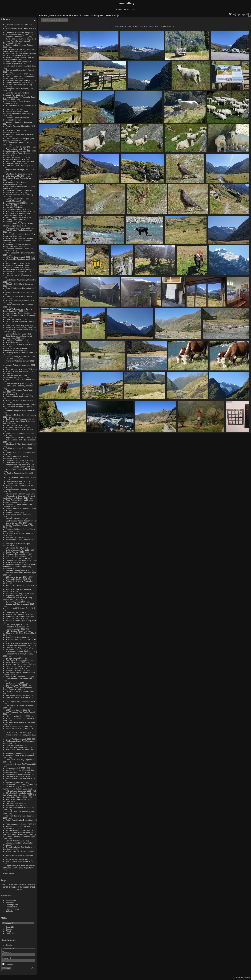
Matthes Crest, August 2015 (18, 593)
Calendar (10, 911)
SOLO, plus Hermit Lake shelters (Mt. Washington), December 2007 (18, 794)
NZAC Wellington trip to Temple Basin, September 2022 (18, 310)
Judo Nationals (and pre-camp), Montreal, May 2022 (18, 337)
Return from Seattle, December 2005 (21, 820)
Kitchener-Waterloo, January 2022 (20, 361)
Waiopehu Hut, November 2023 (19, 211)
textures (23, 885)
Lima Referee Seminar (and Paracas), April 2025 (16, 94)
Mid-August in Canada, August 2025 (21, 66)
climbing (13, 887)
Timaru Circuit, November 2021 (19, 369)
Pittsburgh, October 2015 (16, 579)
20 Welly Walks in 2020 (16, 427)
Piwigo (248, 977)
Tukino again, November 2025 (18, 39)
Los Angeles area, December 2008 (20, 702)
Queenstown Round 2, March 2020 (20, 469)
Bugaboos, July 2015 (15, 596)
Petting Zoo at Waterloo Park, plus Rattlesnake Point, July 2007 (19, 775)
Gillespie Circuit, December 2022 (20, 276)
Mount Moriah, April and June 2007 (20, 778)
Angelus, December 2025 (17, 37)
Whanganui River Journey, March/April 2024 (16, 183)
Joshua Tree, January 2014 (17, 614)
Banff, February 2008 (15, 745)
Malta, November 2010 (15, 662)
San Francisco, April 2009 (17, 685)
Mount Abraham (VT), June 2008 (20, 729)
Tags (8, 927)
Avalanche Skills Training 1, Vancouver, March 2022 (16, 349)
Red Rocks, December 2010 (18, 660)
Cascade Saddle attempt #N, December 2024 (17, 119)
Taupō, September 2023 (16, 217)
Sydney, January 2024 (15, 199)
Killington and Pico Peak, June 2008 (21, 735)
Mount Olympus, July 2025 (17, 74)
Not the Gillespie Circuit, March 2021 (21, 411)
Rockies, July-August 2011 (17, 647)
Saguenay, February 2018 (17, 554)
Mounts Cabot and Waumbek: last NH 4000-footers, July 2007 (19, 771)
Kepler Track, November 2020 (18, 438)
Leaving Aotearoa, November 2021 (20, 365)
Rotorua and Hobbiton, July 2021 (20, 386)
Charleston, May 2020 (15, 463)
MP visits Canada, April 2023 (18, 257)
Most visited (11, 900)
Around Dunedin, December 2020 (20, 429)
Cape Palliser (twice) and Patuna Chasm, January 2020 (18, 501)
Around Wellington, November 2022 (21, 288)
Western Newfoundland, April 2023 (20, 259)
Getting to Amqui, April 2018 (18, 550)
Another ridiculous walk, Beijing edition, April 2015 (18, 599)
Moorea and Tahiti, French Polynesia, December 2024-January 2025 (18, 114)
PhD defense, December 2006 (19, 791)
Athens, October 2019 (15, 519)
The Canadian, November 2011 (19, 643)
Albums (5, 19)
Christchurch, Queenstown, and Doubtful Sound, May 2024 (18, 175)
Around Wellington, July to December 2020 (15, 457)
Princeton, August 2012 (16, 627)
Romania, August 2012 (15, 629)
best (4, 885)
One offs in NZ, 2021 (15, 425)
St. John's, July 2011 (15, 650)
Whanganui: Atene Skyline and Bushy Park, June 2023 (17, 245)
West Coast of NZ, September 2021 (21, 379)
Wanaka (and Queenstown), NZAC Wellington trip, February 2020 (19, 497)
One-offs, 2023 (12, 274)
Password (7, 958)
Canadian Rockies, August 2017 (19, 560)
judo (20, 887)
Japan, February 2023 (15, 263)
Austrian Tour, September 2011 (19, 645)
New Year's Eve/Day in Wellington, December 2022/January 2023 (19, 270)
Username (7, 952)
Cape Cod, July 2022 (15, 319)
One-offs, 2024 (12, 205)
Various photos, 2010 (15, 658)
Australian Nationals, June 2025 (19, 80)
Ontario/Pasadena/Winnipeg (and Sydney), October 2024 (18, 140)
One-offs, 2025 (12, 109)
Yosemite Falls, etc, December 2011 (21, 639)
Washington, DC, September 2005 (20, 851)
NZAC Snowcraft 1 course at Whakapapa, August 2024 (16, 158)
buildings (32, 885)
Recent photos (12, 905)
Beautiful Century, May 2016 (18, 571)
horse (19, 889)
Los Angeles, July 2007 (16, 768)
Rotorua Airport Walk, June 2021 (20, 396)
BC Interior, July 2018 (15, 548)
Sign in (9, 945)
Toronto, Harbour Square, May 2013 (21, 620)
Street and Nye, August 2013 (18, 616)
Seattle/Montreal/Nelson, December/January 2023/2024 (16, 202)
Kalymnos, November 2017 (17, 556)
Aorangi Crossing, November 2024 (20, 126)
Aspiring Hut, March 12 (17, 481)
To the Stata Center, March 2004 (19, 861)
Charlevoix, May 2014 (15, 612)
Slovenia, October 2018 (16, 537)
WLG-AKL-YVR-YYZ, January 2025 (21, 105)
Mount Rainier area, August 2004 (20, 855)
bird (16, 885)
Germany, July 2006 (14, 803)
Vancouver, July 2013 (15, 618)
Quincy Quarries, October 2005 (19, 824)
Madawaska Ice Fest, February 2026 (21, 28)
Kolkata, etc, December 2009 (18, 677)
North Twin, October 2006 (17, 797)
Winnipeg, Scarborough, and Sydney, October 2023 (16, 214)
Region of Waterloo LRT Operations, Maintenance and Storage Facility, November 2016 (20, 566)
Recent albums (12, 907)
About (8, 931)
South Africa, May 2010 (16, 670)
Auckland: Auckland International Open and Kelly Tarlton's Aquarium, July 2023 (20, 240)
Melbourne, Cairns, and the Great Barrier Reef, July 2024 (18, 162)
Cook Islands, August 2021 (17, 384)
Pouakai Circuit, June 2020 (17, 461)
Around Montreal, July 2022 (17, 325)
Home (42, 15)
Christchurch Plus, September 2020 (21, 444)
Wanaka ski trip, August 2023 (18, 228)
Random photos (13, 512)
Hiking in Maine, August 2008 (18, 716)
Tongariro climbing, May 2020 (18, 465)
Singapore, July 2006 (15, 805)
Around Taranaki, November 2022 (20, 292)
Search (9, 929)
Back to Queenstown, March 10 (20, 473)
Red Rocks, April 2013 (15, 625)
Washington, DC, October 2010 (19, 664)
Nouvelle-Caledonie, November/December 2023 (14, 208)
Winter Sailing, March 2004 (17, 859)
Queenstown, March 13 (17, 483)
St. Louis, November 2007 (17, 747)
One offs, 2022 (12, 359)
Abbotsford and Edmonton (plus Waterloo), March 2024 (18, 191)
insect (26, 887)
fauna (10, 885)
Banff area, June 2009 (15, 683)
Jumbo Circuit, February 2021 (18, 419)
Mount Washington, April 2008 (18, 739)
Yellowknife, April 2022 (15, 342)
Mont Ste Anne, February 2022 (19, 357)
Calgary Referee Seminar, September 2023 (15, 221)
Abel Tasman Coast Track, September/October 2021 (16, 376)
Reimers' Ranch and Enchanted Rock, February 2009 (18, 688)
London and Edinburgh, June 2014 (20, 608)
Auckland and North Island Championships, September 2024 (17, 150)
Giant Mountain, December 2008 (20, 697)
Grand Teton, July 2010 (16, 666)
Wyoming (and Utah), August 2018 (20, 539)
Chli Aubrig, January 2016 (17, 577)
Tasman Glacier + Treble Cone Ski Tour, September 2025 (19, 58)
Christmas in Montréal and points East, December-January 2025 (18, 34)
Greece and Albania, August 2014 (20, 604)
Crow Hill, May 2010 (14, 668)
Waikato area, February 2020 (18, 494)
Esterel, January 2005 (15, 841)
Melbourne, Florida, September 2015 (21, 585)
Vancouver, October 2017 (17, 558)
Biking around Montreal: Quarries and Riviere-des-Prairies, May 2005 (18, 833)
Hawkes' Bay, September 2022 (19, 313)
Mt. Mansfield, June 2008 (16, 733)
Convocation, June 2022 (16, 334)
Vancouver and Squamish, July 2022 (21, 321)
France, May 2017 (14, 562)
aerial (5, 887)
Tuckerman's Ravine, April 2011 (19, 652)
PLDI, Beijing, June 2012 (16, 631)
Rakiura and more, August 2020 (19, 448)
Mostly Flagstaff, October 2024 (19, 147)
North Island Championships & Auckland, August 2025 (17, 63)
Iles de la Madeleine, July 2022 (19, 328)
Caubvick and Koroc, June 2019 (19, 521)
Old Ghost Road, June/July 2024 (20, 165)
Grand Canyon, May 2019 (17, 523)
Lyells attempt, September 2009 (19, 679)
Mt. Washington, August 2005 (18, 830)
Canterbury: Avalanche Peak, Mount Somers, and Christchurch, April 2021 (20, 405)
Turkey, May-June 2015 (16, 602)
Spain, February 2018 (15, 552)
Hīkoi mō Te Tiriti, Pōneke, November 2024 (15, 131)
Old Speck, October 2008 (16, 710)
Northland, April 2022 (15, 340)
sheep (33, 887)
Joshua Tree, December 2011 (18, 637)
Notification (11, 933)
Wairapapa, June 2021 (15, 394)
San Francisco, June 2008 (17, 726)
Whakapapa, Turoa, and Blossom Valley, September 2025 (18, 50)
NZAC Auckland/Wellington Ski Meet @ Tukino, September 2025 (20, 54)
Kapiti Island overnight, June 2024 (20, 170)
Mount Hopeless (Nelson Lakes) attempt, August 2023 (18, 225)
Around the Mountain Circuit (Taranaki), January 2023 (16, 266)
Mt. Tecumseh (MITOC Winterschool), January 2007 (15, 788)
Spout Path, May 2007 (15, 783)
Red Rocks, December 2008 (18, 695)
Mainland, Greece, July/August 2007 (21, 764)
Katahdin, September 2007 (17, 753)
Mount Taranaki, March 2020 (18, 467)
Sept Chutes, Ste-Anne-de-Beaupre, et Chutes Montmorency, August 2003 (20, 867)
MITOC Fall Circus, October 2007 (20, 749)
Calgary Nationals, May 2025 (18, 82)
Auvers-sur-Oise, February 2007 (19, 785)
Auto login (8, 964)
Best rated (10, 903)
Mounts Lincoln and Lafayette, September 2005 (17, 827)
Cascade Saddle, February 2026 (19, 24)
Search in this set (57, 20)
